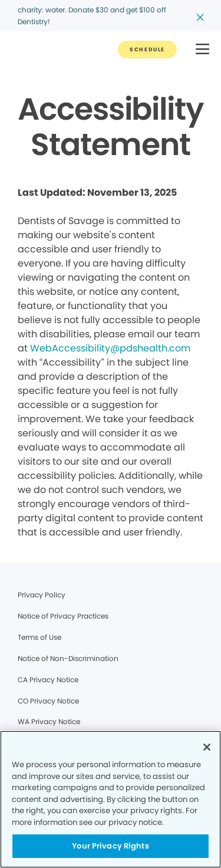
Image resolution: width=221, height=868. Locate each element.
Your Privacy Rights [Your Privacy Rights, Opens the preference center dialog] (110, 846)
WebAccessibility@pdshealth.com (110, 348)
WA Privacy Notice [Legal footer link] (49, 721)
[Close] (207, 747)
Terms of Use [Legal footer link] (39, 637)
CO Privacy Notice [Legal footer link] (48, 701)
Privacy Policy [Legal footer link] (42, 595)
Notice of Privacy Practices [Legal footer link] (63, 616)
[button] (202, 50)
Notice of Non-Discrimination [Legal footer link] (68, 658)
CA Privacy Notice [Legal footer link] (48, 680)
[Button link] (147, 50)
